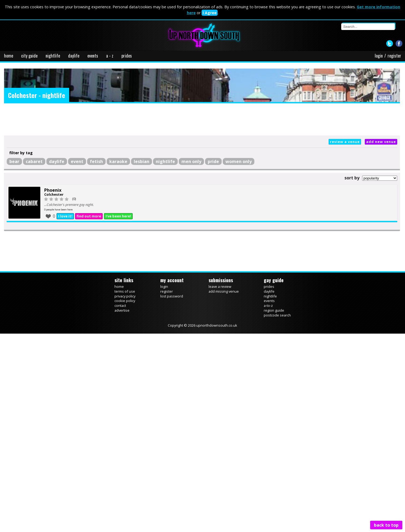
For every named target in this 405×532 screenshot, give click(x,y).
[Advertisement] (202, 119)
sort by (352, 178)
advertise (122, 310)
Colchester (54, 194)
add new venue (381, 142)
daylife (74, 56)
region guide (274, 310)
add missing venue (224, 291)
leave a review (220, 286)
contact (120, 305)
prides (127, 56)
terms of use (125, 291)
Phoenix (53, 190)
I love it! (65, 216)
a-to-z (268, 305)
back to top (386, 525)
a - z (110, 56)
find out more (89, 216)
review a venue (345, 142)
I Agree (210, 13)
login (379, 56)
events (93, 56)
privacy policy (125, 296)
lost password (172, 296)
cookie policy (125, 301)
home (9, 56)
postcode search (277, 315)
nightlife (53, 56)
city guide (29, 56)
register (394, 56)
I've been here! (118, 216)
